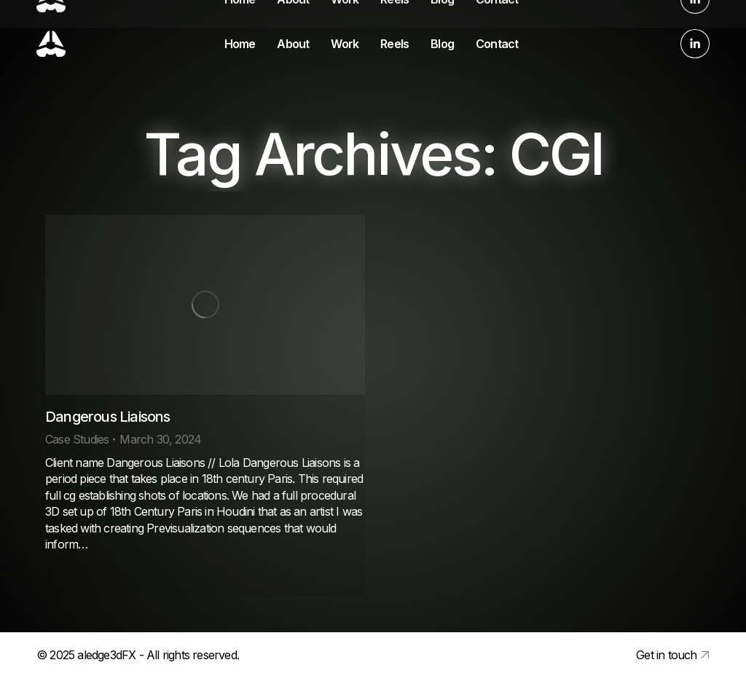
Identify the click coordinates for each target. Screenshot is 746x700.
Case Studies (77, 439)
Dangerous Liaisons (108, 417)
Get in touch (666, 655)
